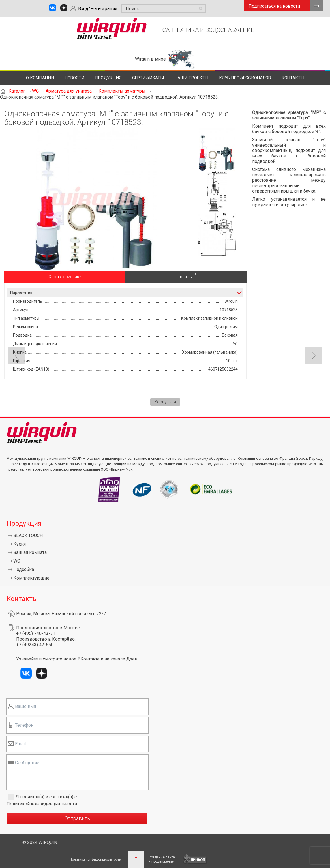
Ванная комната (30, 552)
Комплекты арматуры (122, 91)
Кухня (20, 544)
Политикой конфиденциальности (42, 804)
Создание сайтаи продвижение (162, 859)
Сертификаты (148, 78)
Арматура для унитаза (69, 91)
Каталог (17, 91)
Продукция (108, 78)
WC (35, 91)
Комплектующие (31, 578)
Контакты (293, 78)
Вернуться (165, 402)
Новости (75, 78)
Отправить (77, 818)
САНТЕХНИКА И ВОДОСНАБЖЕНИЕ (208, 30)
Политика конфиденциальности (95, 860)
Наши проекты (191, 78)
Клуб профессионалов (245, 78)
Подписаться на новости (274, 6)
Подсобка (24, 569)
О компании (40, 78)
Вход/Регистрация (98, 9)
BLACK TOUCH (28, 535)
